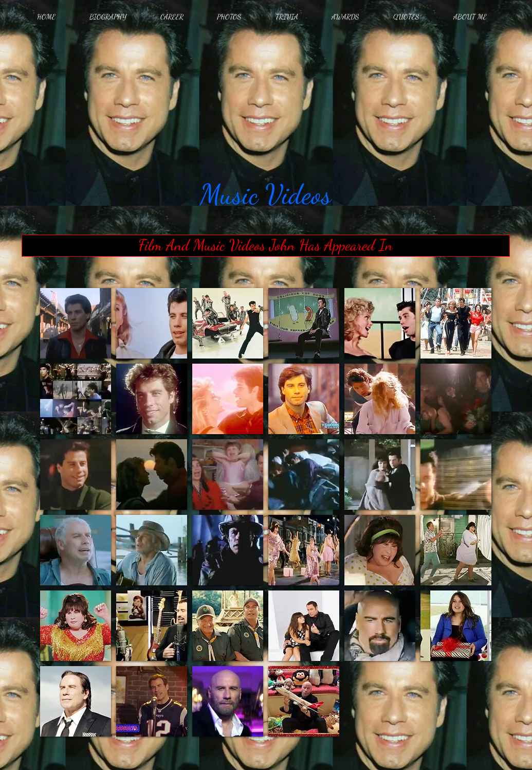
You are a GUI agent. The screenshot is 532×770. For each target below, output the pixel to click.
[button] (76, 323)
